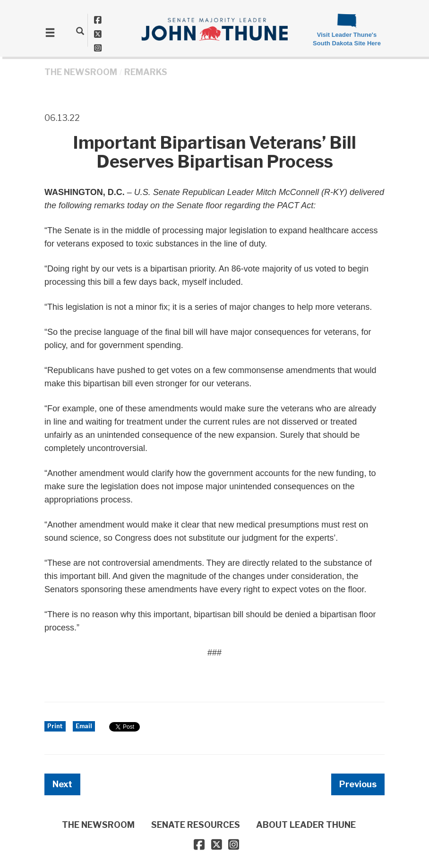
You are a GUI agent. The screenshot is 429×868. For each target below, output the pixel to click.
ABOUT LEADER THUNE (306, 825)
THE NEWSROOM (81, 72)
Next (62, 784)
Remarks (146, 72)
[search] (80, 31)
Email (84, 726)
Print (55, 726)
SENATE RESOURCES (196, 825)
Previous (358, 784)
